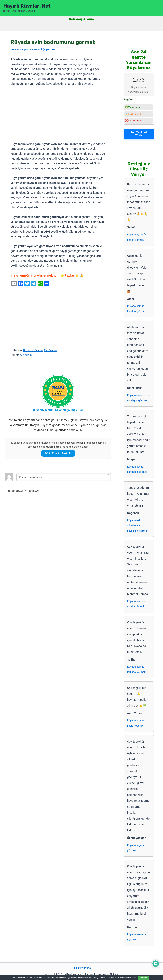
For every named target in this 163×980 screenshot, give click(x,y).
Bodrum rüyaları (34, 350)
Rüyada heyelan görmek (136, 848)
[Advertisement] (58, 114)
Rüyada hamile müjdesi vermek (136, 669)
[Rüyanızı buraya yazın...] (64, 477)
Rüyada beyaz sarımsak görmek (137, 469)
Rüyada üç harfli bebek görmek (136, 237)
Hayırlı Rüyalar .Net (27, 6)
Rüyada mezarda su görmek (139, 937)
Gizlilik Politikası (81, 968)
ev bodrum (27, 355)
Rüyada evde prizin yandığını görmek (138, 398)
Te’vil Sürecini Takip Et (58, 453)
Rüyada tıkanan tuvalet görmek (136, 604)
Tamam (143, 978)
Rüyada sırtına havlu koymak (135, 723)
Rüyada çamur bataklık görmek (136, 309)
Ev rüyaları (52, 350)
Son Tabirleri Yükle (139, 134)
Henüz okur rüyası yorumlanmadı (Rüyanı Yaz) (33, 49)
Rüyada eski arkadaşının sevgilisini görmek (138, 526)
